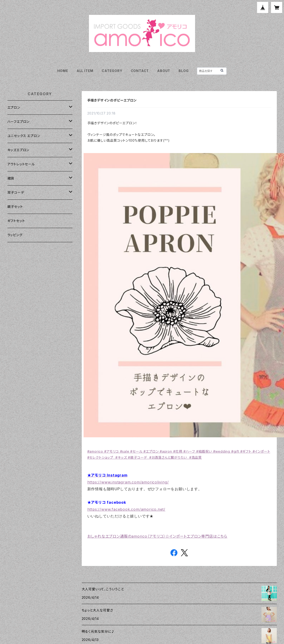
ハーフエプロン (19, 122)
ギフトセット (16, 221)
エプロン (14, 107)
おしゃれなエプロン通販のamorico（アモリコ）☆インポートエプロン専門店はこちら (157, 536)
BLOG (184, 71)
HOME (63, 71)
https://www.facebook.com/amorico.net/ (126, 509)
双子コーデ (16, 192)
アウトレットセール (21, 164)
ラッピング (15, 235)
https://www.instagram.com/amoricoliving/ (128, 482)
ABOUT (164, 71)
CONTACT (140, 71)
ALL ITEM (85, 71)
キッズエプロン (18, 150)
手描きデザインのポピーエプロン (112, 100)
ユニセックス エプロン (24, 136)
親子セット (15, 207)
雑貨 (11, 178)
